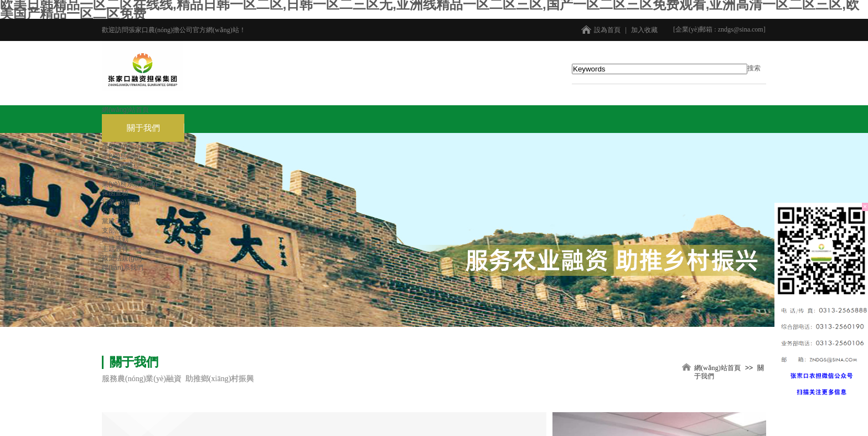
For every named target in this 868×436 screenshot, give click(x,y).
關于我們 (143, 128)
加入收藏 (644, 30)
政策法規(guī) (122, 258)
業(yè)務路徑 (121, 165)
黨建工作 (115, 221)
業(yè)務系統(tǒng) (130, 184)
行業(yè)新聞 (121, 202)
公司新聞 (115, 212)
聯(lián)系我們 (123, 268)
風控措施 (115, 175)
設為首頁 (607, 30)
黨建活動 (115, 239)
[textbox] (660, 69)
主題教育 (115, 249)
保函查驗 (115, 193)
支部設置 (115, 230)
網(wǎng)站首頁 (125, 110)
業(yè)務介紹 (121, 156)
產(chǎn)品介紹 (125, 146)
